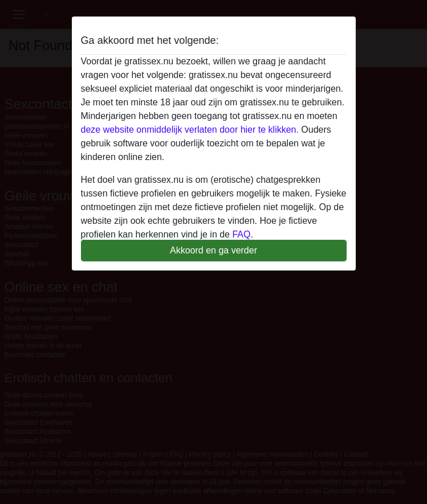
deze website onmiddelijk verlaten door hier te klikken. (190, 130)
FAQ (241, 234)
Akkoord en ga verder (213, 250)
